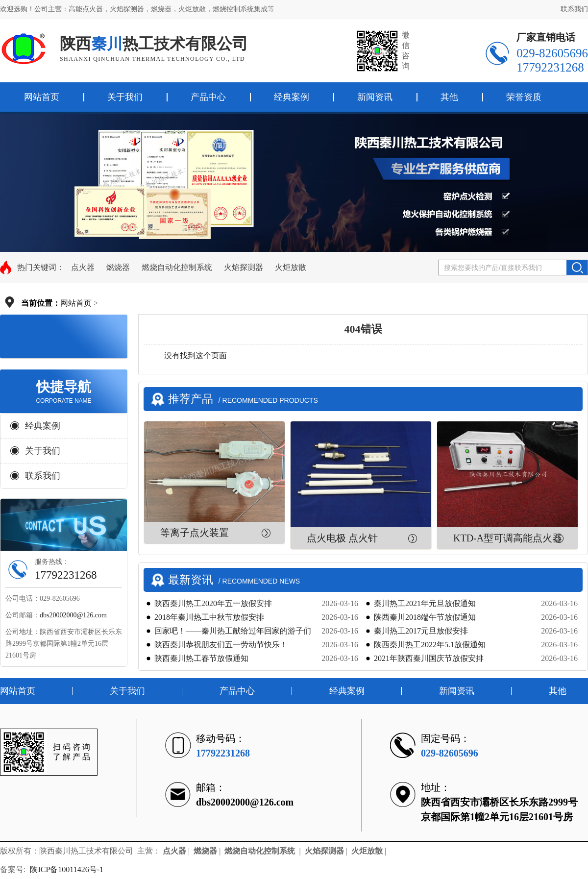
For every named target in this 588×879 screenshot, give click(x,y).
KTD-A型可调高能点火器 (508, 538)
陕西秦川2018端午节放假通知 (425, 617)
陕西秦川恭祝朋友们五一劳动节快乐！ (221, 645)
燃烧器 (118, 267)
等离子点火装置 (195, 533)
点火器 (83, 267)
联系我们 (574, 9)
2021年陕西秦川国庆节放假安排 (429, 658)
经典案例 (292, 97)
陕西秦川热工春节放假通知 (201, 658)
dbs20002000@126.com (73, 615)
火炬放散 (291, 267)
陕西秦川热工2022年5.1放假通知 (430, 645)
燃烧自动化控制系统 (177, 267)
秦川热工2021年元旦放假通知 (425, 603)
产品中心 (208, 97)
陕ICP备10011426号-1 (68, 869)
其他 (449, 97)
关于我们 (125, 97)
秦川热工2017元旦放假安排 (421, 631)
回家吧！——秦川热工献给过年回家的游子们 (233, 631)
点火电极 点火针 (342, 538)
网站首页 (76, 303)
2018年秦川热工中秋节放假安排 (209, 617)
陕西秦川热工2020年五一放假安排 (213, 603)
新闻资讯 (375, 97)
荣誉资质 (524, 97)
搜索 (577, 268)
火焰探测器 (244, 267)
